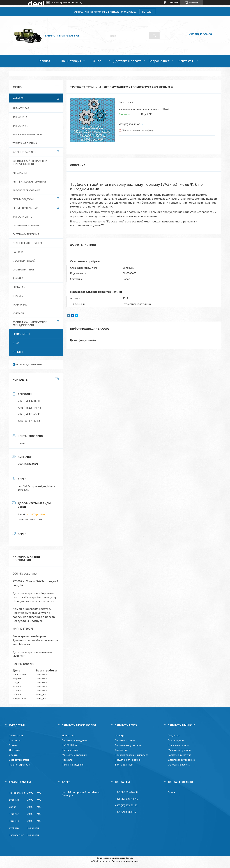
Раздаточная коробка (128, 760)
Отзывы (18, 352)
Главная (44, 61)
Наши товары (71, 61)
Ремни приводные (73, 765)
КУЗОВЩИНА (69, 745)
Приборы (18, 296)
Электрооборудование (26, 190)
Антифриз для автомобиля (29, 182)
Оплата (13, 755)
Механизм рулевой (24, 261)
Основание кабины (179, 765)
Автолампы (20, 173)
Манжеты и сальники (74, 755)
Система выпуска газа (26, 225)
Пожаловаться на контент (125, 861)
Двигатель (19, 287)
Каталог (148, 11)
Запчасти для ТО (23, 217)
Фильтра (18, 278)
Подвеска (174, 735)
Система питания (23, 270)
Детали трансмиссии (25, 208)
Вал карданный (124, 765)
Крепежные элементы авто (29, 135)
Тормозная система (25, 143)
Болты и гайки (70, 750)
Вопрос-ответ (159, 61)
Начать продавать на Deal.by (67, 3)
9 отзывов (173, 3)
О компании (16, 735)
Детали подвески (23, 199)
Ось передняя (176, 740)
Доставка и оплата (127, 61)
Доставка (15, 750)
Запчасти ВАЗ (21, 108)
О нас (97, 61)
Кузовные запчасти (24, 152)
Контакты (186, 61)
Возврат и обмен (19, 760)
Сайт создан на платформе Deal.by (115, 858)
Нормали (18, 313)
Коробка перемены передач (132, 755)
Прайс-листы (21, 334)
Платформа (20, 305)
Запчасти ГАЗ (20, 117)
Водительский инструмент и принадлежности (30, 162)
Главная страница (19, 765)
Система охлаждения (26, 234)
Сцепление (122, 750)
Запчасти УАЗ (21, 126)
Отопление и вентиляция (28, 243)
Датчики (18, 252)
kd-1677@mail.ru (36, 514)
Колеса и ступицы (179, 745)
